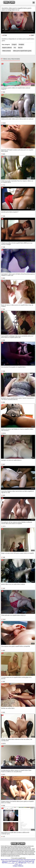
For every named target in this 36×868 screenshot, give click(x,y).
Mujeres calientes (7, 48)
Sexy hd (20, 48)
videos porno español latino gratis (22, 51)
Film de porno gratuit (29, 860)
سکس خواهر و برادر (13, 863)
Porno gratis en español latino (16, 860)
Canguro (14, 44)
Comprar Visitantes (18, 866)
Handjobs (21, 44)
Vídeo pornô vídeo (7, 861)
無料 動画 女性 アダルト (25, 863)
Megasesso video (17, 861)
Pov (15, 48)
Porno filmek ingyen (27, 861)
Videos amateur (7, 51)
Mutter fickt (4, 860)
